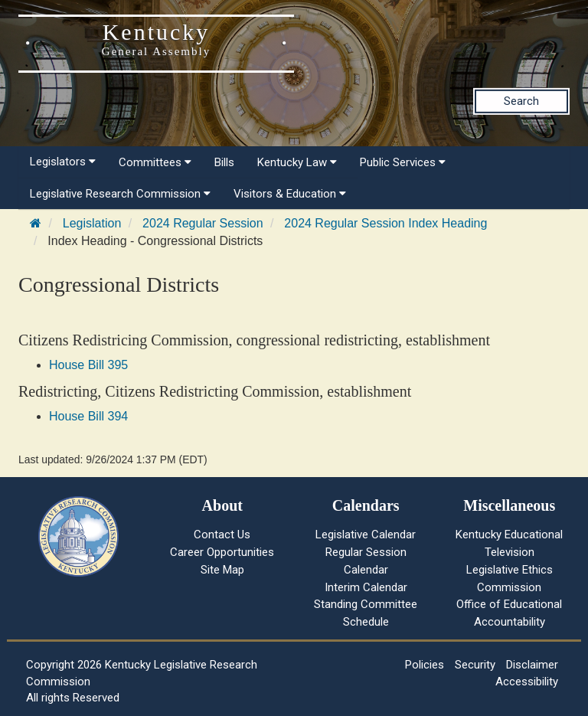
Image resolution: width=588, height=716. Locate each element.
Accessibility (527, 682)
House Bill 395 (88, 365)
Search (521, 101)
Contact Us (222, 535)
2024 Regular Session (203, 223)
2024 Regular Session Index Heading (385, 223)
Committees (155, 162)
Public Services (403, 162)
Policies (425, 665)
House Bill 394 (88, 416)
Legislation (92, 223)
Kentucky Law (297, 162)
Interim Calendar (366, 587)
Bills (224, 162)
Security (475, 665)
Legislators (63, 162)
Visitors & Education (290, 194)
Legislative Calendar (366, 535)
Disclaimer (532, 665)
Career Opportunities (222, 552)
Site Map (222, 570)
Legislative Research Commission (120, 194)
